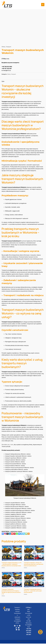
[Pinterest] (15, 534)
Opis (3, 82)
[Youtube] (12, 534)
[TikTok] (16, 628)
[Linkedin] (10, 534)
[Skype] (24, 534)
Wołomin (23, 102)
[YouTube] (19, 628)
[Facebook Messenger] (19, 534)
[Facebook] (3, 534)
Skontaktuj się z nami (7, 445)
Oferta (3, 47)
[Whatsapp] (17, 534)
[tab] (3, 82)
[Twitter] (17, 626)
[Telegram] (22, 534)
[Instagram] (5, 534)
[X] (7, 534)
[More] (29, 534)
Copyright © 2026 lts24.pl (23, 642)
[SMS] (26, 534)
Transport (8, 47)
